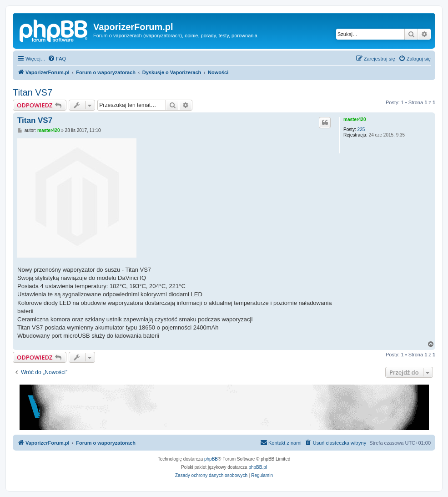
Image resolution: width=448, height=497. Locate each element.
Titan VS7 (33, 92)
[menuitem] (57, 59)
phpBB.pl (258, 467)
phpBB (211, 459)
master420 (355, 119)
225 (361, 129)
